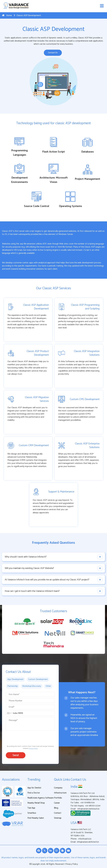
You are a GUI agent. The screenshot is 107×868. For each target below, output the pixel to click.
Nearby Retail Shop (36, 803)
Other (48, 686)
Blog (56, 808)
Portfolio (58, 798)
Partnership (13, 686)
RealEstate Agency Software (40, 798)
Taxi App (31, 808)
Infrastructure (60, 793)
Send (16, 756)
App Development (15, 680)
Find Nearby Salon (36, 818)
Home (7, 15)
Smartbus (32, 813)
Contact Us (53, 53)
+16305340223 (85, 839)
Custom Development (38, 680)
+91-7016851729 (87, 803)
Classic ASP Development (27, 15)
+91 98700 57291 (93, 806)
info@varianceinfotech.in (88, 809)
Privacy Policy (33, 749)
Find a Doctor (34, 793)
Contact (58, 813)
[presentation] (26, 738)
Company (58, 788)
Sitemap (58, 818)
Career (57, 803)
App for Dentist (34, 788)
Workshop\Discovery (32, 686)
